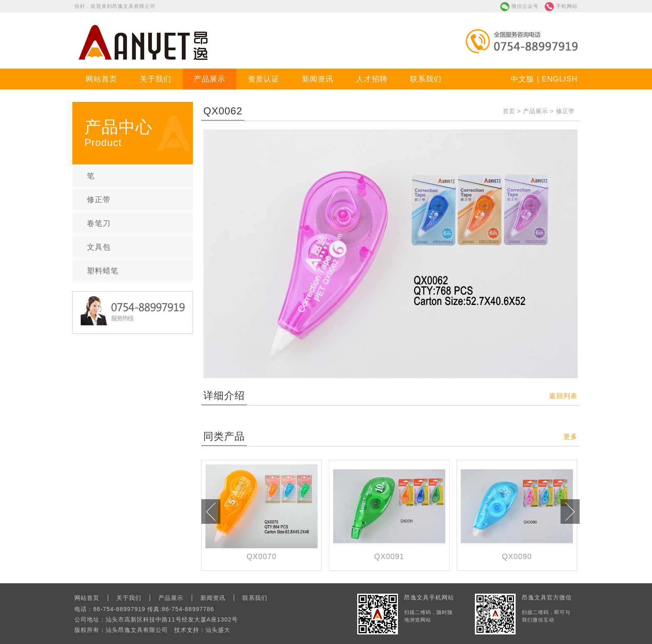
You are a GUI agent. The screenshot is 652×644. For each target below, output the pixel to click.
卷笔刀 (99, 223)
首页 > (513, 111)
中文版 (522, 79)
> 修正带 (561, 111)
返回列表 (563, 396)
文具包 (99, 247)
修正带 (99, 200)
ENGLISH (560, 79)
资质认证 (264, 79)
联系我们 (426, 79)
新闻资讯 (318, 79)
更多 (570, 437)
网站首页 (101, 79)
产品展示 (210, 79)
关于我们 (156, 79)
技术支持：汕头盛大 (202, 630)
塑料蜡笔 (103, 271)
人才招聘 (372, 79)
